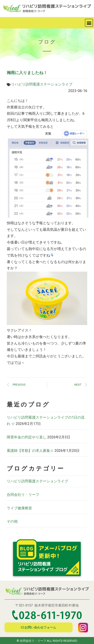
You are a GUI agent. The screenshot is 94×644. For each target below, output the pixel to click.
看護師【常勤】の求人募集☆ (30, 451)
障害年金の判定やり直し (27, 437)
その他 (12, 521)
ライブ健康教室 (19, 508)
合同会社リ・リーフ (23, 495)
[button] (89, 23)
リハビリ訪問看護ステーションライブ (42, 84)
